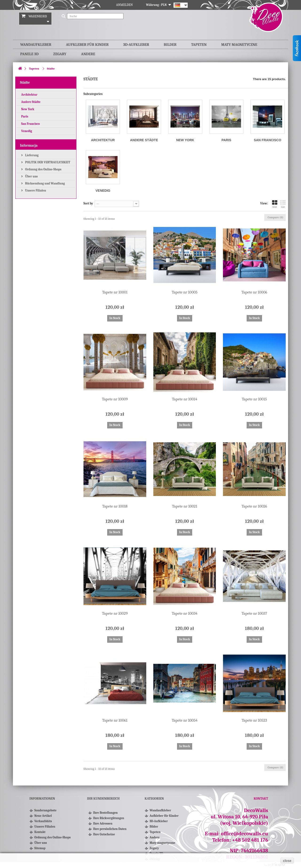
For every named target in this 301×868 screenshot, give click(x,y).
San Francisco (30, 124)
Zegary (60, 54)
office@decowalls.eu (244, 834)
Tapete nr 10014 (184, 399)
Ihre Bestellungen (105, 813)
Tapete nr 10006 (254, 292)
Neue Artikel (43, 816)
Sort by (88, 203)
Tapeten (199, 45)
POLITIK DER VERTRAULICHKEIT (47, 162)
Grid (275, 204)
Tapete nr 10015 (254, 399)
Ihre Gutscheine (104, 834)
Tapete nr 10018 (115, 506)
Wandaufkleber (36, 45)
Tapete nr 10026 (254, 506)
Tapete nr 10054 (184, 720)
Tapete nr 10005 (185, 292)
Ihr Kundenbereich (103, 799)
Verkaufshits (43, 821)
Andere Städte (31, 102)
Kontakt (40, 832)
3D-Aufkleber (136, 45)
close (287, 861)
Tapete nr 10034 (184, 613)
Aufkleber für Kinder (87, 45)
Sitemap (40, 848)
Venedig (27, 131)
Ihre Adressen (103, 823)
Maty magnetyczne (239, 45)
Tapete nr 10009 (115, 399)
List (283, 204)
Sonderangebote (45, 810)
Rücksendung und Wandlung (45, 183)
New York (28, 109)
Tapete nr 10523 (254, 720)
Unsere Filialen (35, 190)
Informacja (29, 145)
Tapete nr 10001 (115, 292)
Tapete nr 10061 (115, 720)
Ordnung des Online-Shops (43, 169)
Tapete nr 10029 (115, 613)
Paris (25, 116)
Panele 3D (29, 54)
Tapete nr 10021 (185, 506)
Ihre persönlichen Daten (110, 829)
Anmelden (125, 5)
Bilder (170, 45)
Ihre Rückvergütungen (109, 818)
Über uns (31, 176)
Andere (88, 54)
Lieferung (32, 155)
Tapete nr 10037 (254, 613)
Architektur (29, 95)
